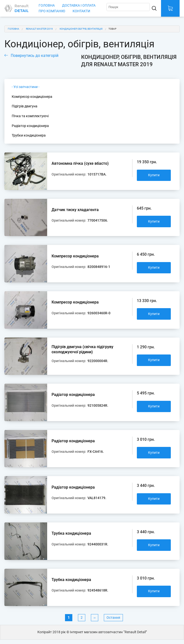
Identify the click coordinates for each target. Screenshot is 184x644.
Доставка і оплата (79, 6)
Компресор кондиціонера (32, 97)
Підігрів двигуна (25, 106)
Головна (47, 6)
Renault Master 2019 (39, 29)
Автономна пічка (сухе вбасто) (80, 163)
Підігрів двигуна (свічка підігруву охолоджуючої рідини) (82, 349)
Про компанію (52, 11)
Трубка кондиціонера (71, 533)
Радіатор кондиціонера (30, 126)
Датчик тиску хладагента (75, 210)
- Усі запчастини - (26, 87)
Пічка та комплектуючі (30, 116)
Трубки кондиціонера (29, 135)
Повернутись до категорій (35, 56)
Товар (112, 29)
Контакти (81, 11)
